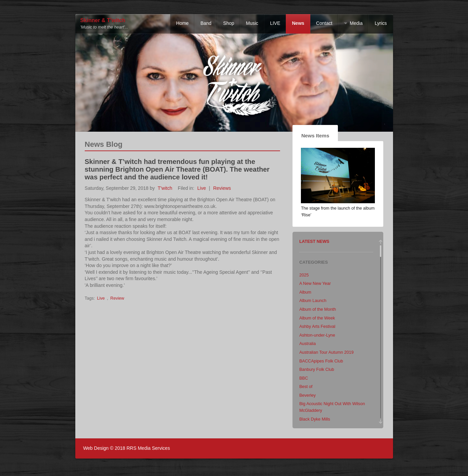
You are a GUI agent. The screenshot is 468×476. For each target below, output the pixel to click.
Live (202, 188)
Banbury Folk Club (317, 370)
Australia (307, 344)
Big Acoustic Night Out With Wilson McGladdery (332, 407)
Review (117, 298)
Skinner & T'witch (103, 20)
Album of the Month (318, 309)
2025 (304, 275)
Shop (229, 23)
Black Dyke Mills (315, 419)
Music (252, 23)
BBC (304, 378)
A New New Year (315, 284)
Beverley (307, 395)
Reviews (222, 188)
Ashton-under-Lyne (317, 335)
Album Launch (313, 301)
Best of (306, 387)
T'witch (165, 188)
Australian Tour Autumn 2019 (326, 352)
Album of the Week (317, 318)
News (298, 23)
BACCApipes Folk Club (321, 361)
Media (356, 23)
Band (206, 23)
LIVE (275, 23)
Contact (324, 23)
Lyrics (381, 23)
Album (305, 292)
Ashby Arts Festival (317, 327)
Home (182, 23)
